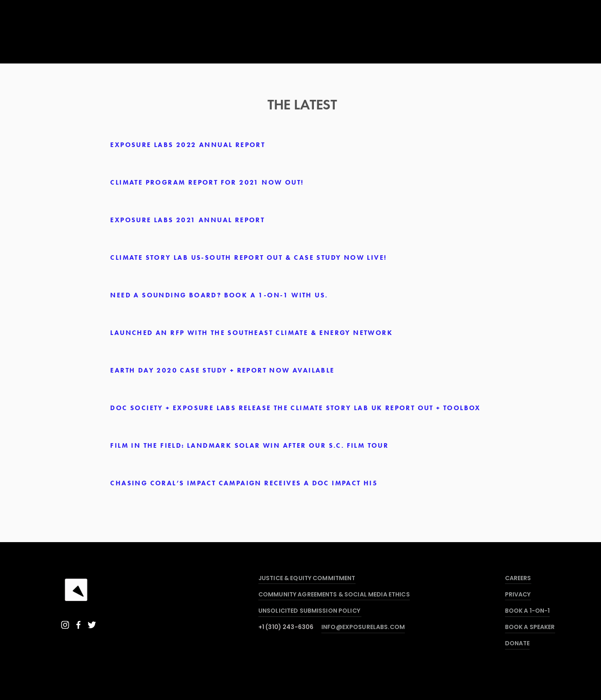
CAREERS (518, 579)
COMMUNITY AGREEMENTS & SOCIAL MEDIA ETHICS (334, 595)
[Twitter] (92, 625)
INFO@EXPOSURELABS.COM (363, 628)
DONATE (518, 644)
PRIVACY (518, 595)
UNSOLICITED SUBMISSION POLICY (310, 611)
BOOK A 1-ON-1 (528, 611)
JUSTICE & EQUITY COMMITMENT (307, 579)
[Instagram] (65, 625)
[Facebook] (78, 625)
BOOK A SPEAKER (530, 628)
